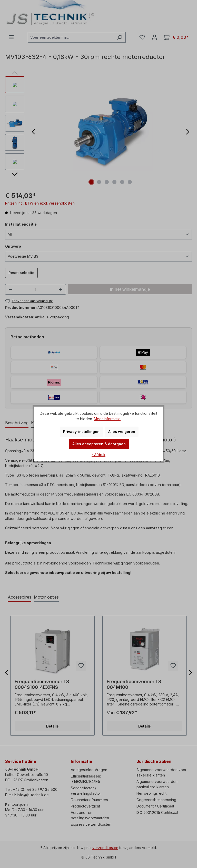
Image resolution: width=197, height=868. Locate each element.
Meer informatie (107, 419)
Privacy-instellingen (81, 432)
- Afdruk (98, 455)
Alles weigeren (122, 432)
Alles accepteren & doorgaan (99, 444)
